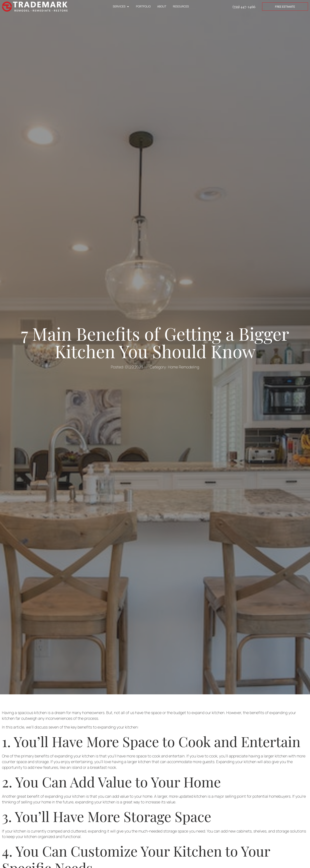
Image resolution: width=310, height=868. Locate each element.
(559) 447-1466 (244, 6)
